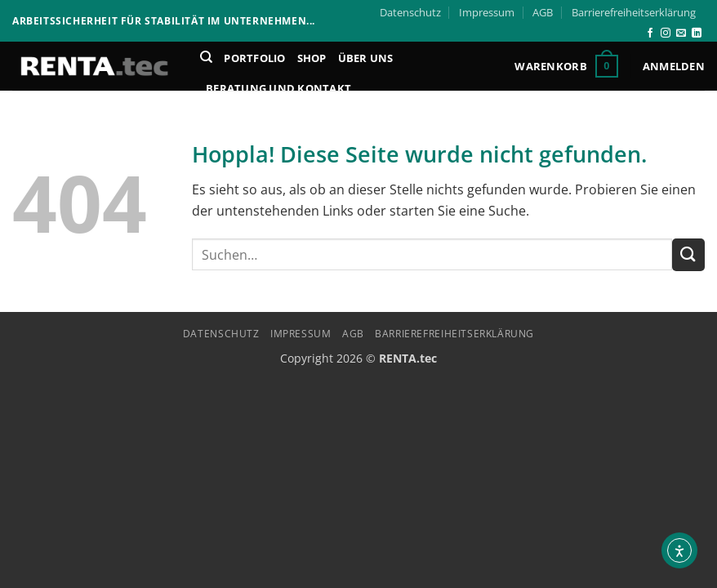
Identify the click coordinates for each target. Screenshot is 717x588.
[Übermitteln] (688, 254)
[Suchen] (206, 57)
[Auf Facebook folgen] (650, 33)
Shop (312, 58)
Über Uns (366, 58)
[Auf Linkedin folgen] (697, 33)
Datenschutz (410, 12)
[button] (566, 66)
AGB (543, 12)
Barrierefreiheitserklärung (634, 12)
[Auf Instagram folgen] (666, 33)
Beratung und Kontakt (278, 88)
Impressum (487, 12)
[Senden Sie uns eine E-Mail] (681, 33)
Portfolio (254, 58)
